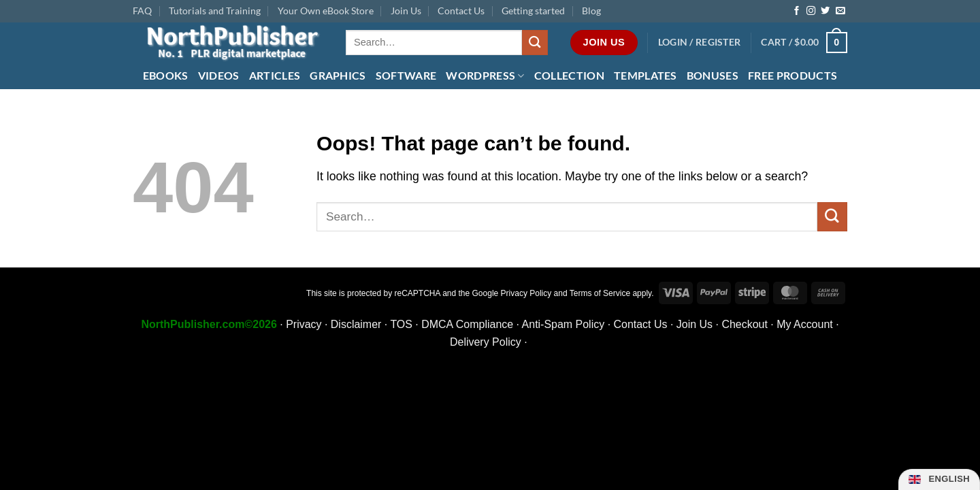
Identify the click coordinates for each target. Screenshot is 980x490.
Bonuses (713, 75)
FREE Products (793, 75)
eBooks (166, 75)
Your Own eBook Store (326, 11)
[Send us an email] (840, 11)
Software (406, 75)
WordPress (485, 76)
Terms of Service (600, 293)
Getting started (533, 11)
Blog (591, 11)
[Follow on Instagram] (811, 11)
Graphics (338, 75)
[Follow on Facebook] (797, 11)
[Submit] (535, 43)
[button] (700, 43)
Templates (646, 75)
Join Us (406, 11)
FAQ (142, 11)
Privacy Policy (526, 293)
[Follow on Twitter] (825, 11)
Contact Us (461, 11)
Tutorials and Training (215, 11)
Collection (569, 75)
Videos (219, 75)
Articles (275, 75)
